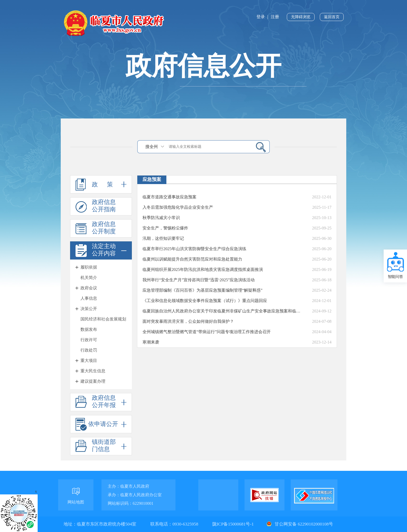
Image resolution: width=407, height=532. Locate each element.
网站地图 (76, 502)
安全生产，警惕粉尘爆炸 (165, 228)
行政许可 (89, 340)
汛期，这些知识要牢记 (163, 238)
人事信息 (89, 298)
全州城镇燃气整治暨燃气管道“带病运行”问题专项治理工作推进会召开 (207, 332)
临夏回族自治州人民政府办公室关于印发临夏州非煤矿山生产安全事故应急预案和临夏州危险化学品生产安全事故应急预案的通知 (223, 311)
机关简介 (89, 278)
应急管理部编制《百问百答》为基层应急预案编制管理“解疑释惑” (202, 290)
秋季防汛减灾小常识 (161, 218)
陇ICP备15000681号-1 (234, 524)
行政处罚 (89, 350)
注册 (275, 17)
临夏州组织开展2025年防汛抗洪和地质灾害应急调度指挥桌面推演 (203, 269)
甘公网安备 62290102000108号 (299, 524)
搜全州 (152, 147)
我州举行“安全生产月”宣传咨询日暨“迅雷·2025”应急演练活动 (199, 280)
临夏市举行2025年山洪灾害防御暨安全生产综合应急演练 (194, 249)
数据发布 (89, 329)
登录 (261, 17)
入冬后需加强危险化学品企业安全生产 (178, 207)
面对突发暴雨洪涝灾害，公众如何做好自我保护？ (188, 321)
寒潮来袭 (151, 342)
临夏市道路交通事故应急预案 (169, 197)
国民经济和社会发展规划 (103, 319)
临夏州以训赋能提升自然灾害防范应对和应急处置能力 (192, 259)
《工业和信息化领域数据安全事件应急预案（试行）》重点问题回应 (205, 301)
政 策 (101, 184)
